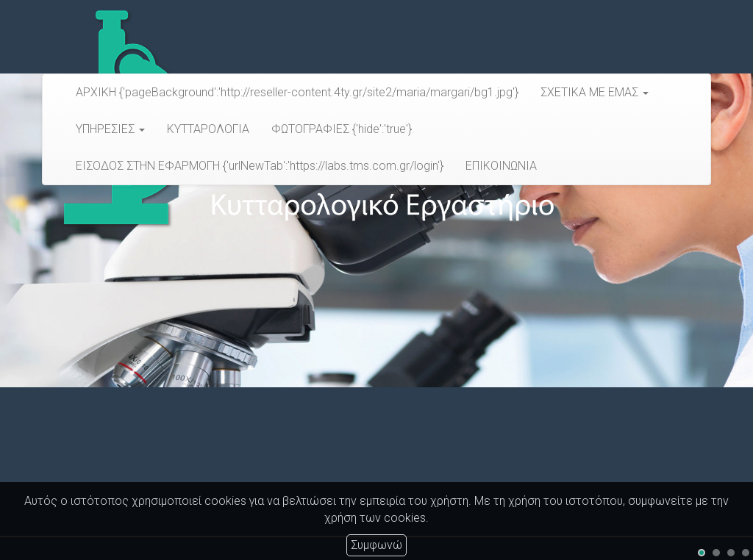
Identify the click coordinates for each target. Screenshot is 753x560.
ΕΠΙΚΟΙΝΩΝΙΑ (501, 166)
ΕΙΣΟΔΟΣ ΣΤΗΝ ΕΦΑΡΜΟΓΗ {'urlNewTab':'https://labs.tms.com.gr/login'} (260, 166)
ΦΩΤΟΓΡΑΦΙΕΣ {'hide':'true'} (342, 129)
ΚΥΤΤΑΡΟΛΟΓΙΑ (208, 129)
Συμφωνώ (376, 545)
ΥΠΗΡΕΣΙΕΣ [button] (110, 129)
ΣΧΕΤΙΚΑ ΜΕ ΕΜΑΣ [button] (595, 92)
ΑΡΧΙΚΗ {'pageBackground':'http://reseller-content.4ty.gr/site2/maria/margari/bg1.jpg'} (297, 92)
